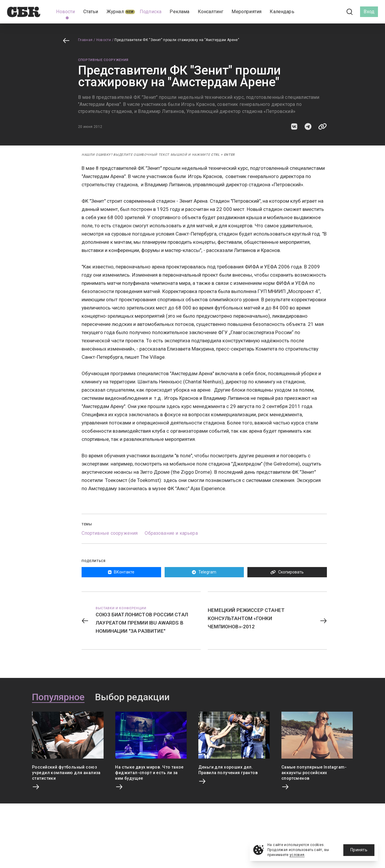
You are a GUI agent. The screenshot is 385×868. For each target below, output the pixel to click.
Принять (359, 850)
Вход (369, 12)
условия (297, 855)
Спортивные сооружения (103, 60)
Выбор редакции (132, 697)
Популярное (58, 697)
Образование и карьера (171, 533)
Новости (104, 40)
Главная (85, 40)
